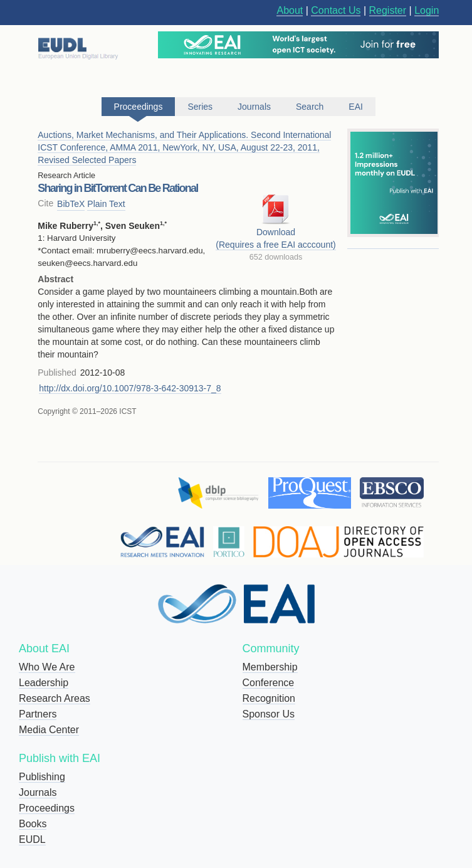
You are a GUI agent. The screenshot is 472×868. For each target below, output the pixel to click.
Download (276, 232)
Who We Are (47, 667)
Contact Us (336, 10)
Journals (38, 792)
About (290, 10)
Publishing (42, 777)
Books (33, 824)
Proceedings (47, 808)
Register (388, 10)
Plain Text (106, 204)
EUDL (32, 839)
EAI (356, 107)
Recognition (269, 698)
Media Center (49, 730)
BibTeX (71, 204)
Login (427, 10)
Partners (38, 714)
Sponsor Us (269, 714)
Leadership (44, 683)
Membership (270, 667)
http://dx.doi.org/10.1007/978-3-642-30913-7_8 (130, 388)
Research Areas (55, 698)
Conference (269, 683)
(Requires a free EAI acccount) (275, 245)
